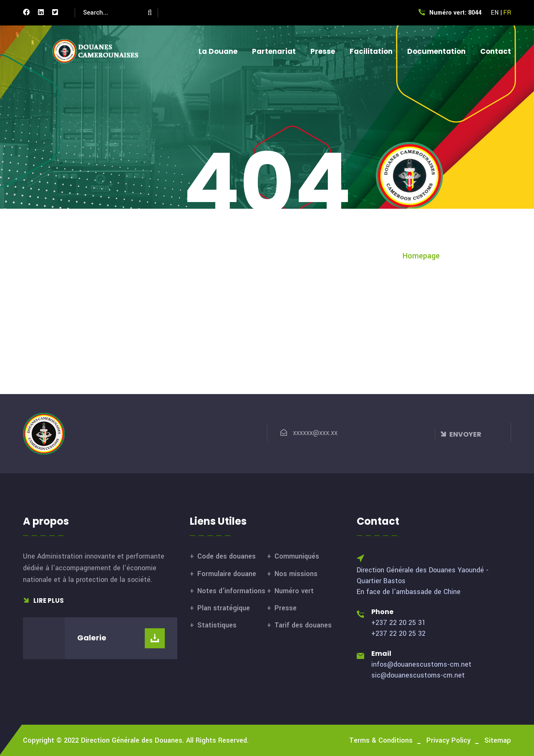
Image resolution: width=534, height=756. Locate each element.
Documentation (436, 51)
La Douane (218, 51)
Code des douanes (227, 556)
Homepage (421, 256)
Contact (496, 51)
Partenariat (274, 51)
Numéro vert (294, 591)
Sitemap (498, 740)
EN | (496, 13)
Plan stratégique (224, 608)
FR (507, 13)
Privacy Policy (448, 740)
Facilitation (371, 51)
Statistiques (217, 625)
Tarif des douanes (303, 625)
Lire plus (43, 601)
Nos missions (296, 574)
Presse (323, 51)
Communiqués (297, 556)
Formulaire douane (227, 574)
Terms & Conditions (381, 740)
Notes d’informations (231, 591)
